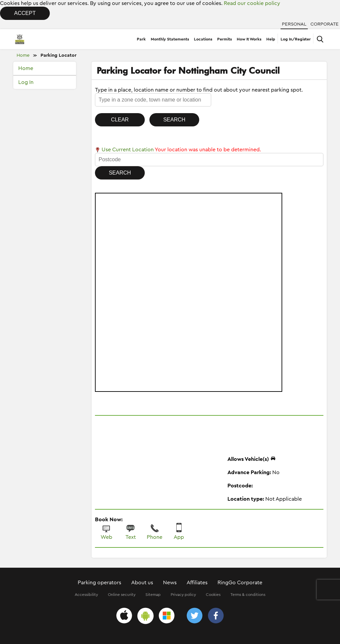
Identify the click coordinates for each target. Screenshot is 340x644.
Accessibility (86, 595)
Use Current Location (124, 150)
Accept (25, 13)
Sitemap (153, 595)
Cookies (213, 595)
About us (142, 583)
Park (141, 39)
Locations (203, 39)
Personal (294, 24)
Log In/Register (296, 39)
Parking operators (99, 583)
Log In (26, 82)
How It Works (249, 39)
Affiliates (197, 583)
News (170, 583)
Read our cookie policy (252, 3)
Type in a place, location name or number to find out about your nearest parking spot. (199, 90)
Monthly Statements (170, 39)
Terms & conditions (248, 595)
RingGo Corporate (240, 583)
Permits (224, 39)
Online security (122, 595)
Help (271, 39)
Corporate (325, 24)
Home (23, 55)
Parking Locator (58, 55)
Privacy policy (183, 595)
